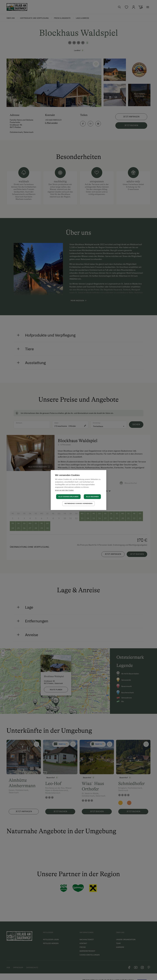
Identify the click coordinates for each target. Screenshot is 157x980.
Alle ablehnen (92, 497)
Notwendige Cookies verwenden (78, 503)
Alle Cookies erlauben (68, 497)
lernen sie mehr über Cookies (64, 490)
